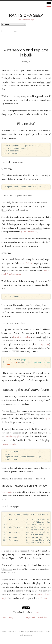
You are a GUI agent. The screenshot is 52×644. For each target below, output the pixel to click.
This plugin (7, 492)
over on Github (25, 263)
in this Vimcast (41, 598)
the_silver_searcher (22, 337)
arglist (47, 418)
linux (37, 612)
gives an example (9, 444)
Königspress (28, 635)
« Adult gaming (7, 617)
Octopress (40, 631)
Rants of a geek (26, 15)
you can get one (42, 344)
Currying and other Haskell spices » (38, 617)
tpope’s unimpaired (29, 232)
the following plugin (14, 436)
